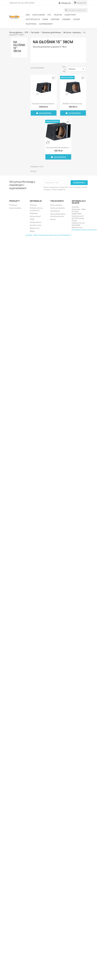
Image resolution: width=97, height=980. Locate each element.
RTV (49, 15)
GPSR (32, 219)
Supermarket (46, 24)
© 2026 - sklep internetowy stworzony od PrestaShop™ (49, 235)
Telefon (58, 15)
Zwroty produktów (57, 208)
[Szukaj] (76, 10)
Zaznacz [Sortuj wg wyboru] (77, 69)
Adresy (53, 219)
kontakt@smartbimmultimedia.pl (84, 230)
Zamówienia (55, 211)
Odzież (77, 19)
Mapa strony (35, 228)
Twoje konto (57, 201)
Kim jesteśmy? (35, 216)
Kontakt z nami (35, 225)
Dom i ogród (39, 15)
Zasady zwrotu (36, 222)
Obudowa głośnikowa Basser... (44, 104)
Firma (45, 19)
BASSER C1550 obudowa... (73, 104)
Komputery (70, 15)
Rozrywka (31, 24)
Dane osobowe (56, 205)
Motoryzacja (33, 19)
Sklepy (32, 231)
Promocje (13, 205)
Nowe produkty (15, 208)
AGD (28, 15)
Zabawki (66, 19)
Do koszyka (44, 113)
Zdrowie (55, 19)
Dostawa (33, 205)
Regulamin (34, 213)
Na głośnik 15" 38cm (19, 46)
